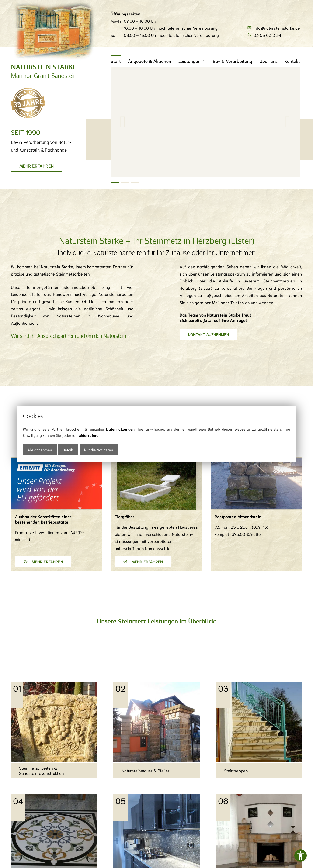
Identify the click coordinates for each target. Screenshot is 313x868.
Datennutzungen (120, 429)
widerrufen (88, 435)
